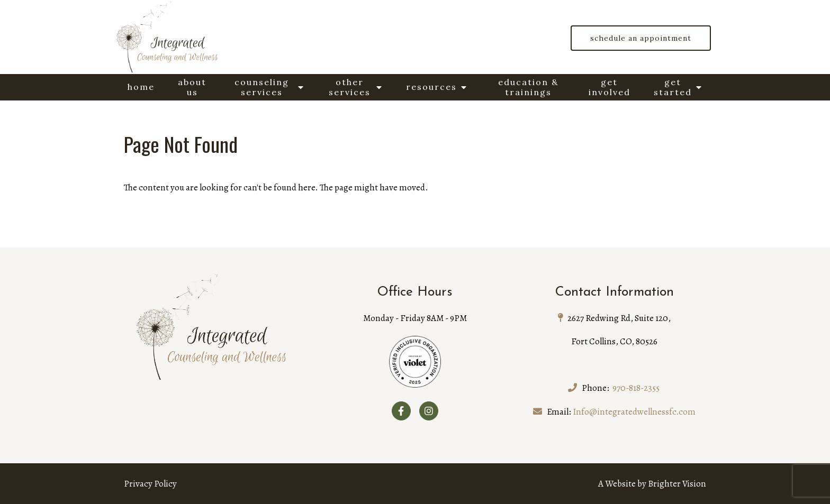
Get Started (673, 87)
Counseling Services (262, 87)
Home (141, 87)
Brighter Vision (677, 484)
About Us (192, 87)
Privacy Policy (150, 484)
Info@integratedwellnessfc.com (634, 412)
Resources (431, 87)
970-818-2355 (636, 388)
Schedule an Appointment (641, 38)
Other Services (350, 87)
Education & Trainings (528, 87)
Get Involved (610, 87)
